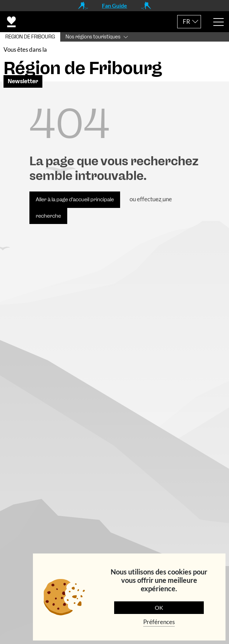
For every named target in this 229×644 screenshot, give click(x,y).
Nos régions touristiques (93, 37)
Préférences (159, 622)
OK (159, 607)
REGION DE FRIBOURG (30, 37)
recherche (48, 220)
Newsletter (23, 86)
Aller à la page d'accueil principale (75, 204)
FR (186, 21)
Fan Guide (114, 5)
